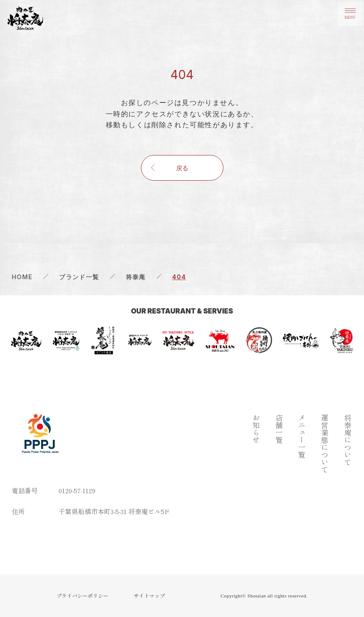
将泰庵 (136, 277)
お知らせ (256, 429)
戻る (182, 168)
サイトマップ (149, 596)
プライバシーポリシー (82, 596)
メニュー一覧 (301, 436)
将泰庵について (347, 440)
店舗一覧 (279, 429)
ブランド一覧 (79, 277)
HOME (22, 277)
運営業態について (324, 443)
